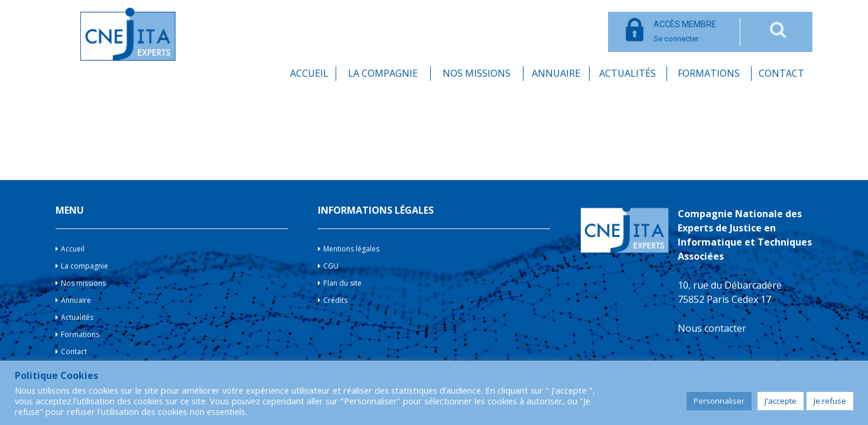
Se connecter (685, 31)
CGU (331, 266)
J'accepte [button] (781, 401)
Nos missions (477, 73)
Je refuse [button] (830, 401)
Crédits (335, 300)
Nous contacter (712, 328)
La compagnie (383, 73)
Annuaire (556, 73)
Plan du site (342, 283)
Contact (781, 73)
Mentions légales (351, 249)
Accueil (309, 73)
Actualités (628, 73)
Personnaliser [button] (719, 401)
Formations (709, 73)
